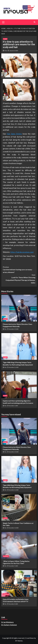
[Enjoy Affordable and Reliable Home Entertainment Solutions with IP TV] (19, 583)
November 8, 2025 (13, 604)
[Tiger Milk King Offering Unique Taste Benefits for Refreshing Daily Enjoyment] (19, 346)
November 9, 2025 (13, 566)
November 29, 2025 (14, 329)
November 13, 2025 (14, 528)
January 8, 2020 (14, 51)
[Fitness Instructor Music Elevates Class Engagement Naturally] (19, 308)
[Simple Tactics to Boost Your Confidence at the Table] (19, 507)
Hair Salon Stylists (14, 134)
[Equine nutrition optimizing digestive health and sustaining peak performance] (19, 385)
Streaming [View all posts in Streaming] (6, 594)
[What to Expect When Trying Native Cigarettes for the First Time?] (19, 545)
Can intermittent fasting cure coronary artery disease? (19, 269)
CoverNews (30, 638)
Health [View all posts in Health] (5, 39)
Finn (6, 51)
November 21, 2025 (14, 367)
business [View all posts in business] (6, 556)
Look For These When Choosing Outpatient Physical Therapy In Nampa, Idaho (19, 279)
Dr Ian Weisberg (7, 622)
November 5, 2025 (13, 406)
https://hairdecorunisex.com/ (22, 252)
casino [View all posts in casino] (5, 518)
